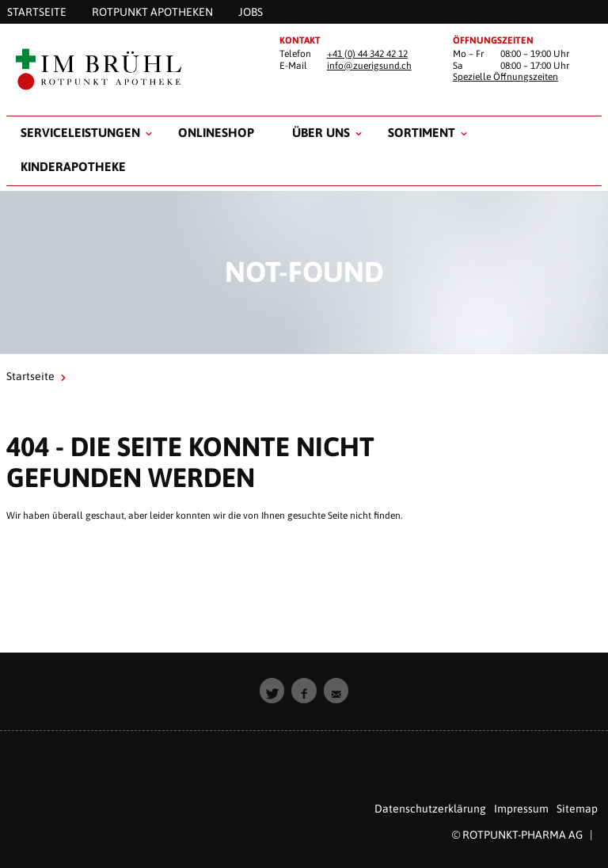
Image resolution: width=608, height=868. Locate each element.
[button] (272, 691)
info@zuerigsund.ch (369, 66)
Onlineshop (216, 132)
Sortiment (422, 132)
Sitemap (577, 809)
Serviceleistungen (80, 132)
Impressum (521, 809)
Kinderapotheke (73, 166)
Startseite (30, 376)
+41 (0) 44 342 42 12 (367, 54)
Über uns (321, 132)
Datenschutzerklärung (430, 809)
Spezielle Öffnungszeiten (505, 77)
